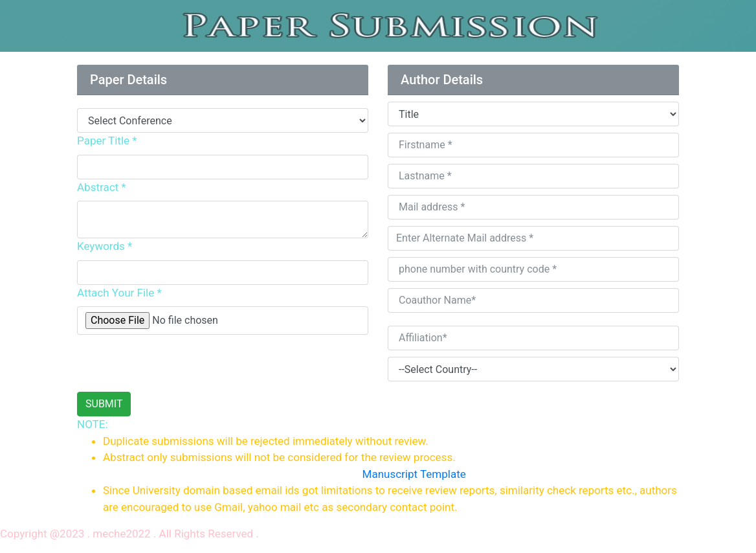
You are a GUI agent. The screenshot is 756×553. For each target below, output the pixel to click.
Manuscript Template (414, 474)
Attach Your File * (119, 293)
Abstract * (102, 187)
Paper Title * (107, 141)
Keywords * (105, 246)
